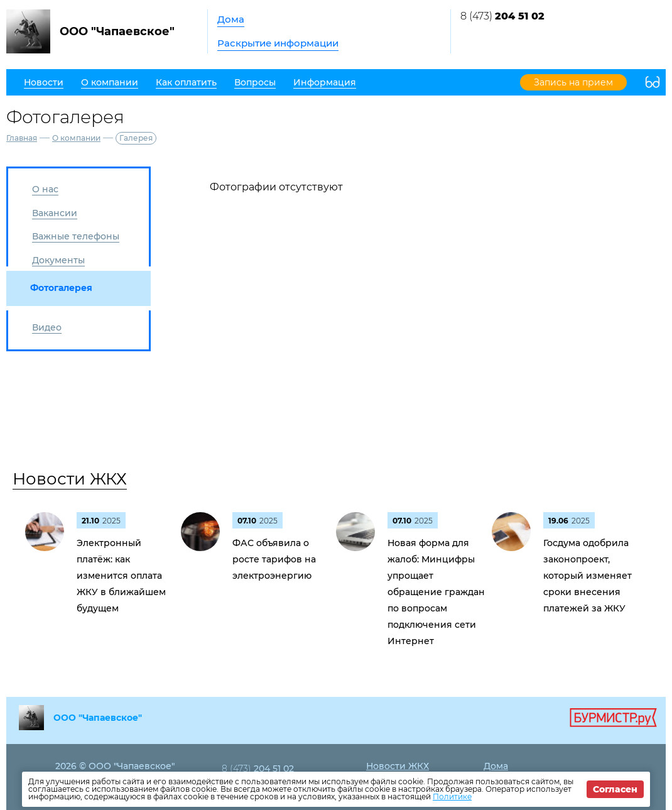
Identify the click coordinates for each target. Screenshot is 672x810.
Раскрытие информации (278, 43)
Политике (452, 796)
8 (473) (502, 16)
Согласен (615, 789)
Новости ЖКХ (70, 479)
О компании (76, 138)
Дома (231, 19)
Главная (22, 138)
